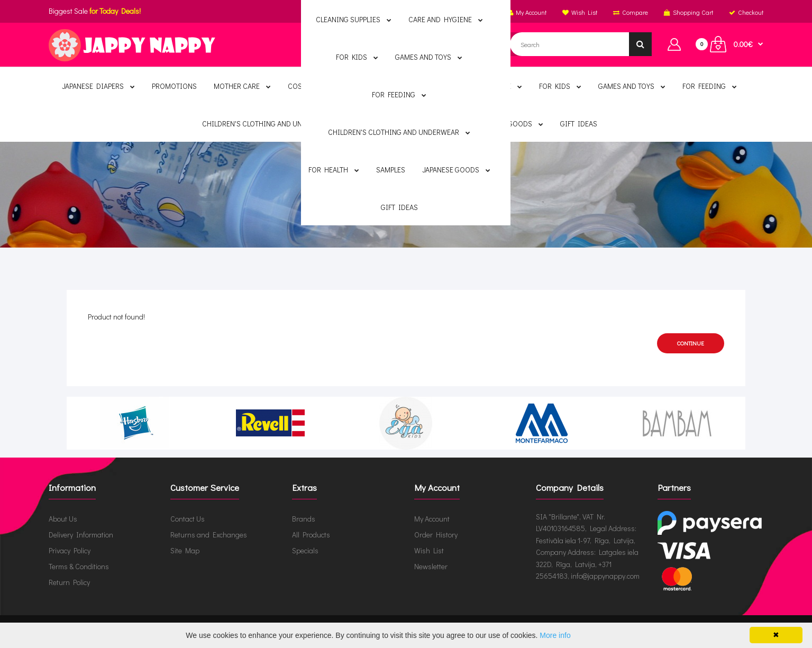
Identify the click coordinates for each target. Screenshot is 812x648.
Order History (436, 535)
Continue (691, 343)
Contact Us (188, 519)
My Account (432, 519)
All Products (311, 535)
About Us (63, 519)
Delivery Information (81, 535)
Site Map (185, 550)
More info (555, 635)
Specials (305, 550)
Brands (304, 519)
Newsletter (431, 566)
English (427, 12)
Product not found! (414, 197)
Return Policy (69, 582)
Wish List (429, 550)
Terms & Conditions (79, 566)
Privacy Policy (70, 550)
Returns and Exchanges (209, 535)
